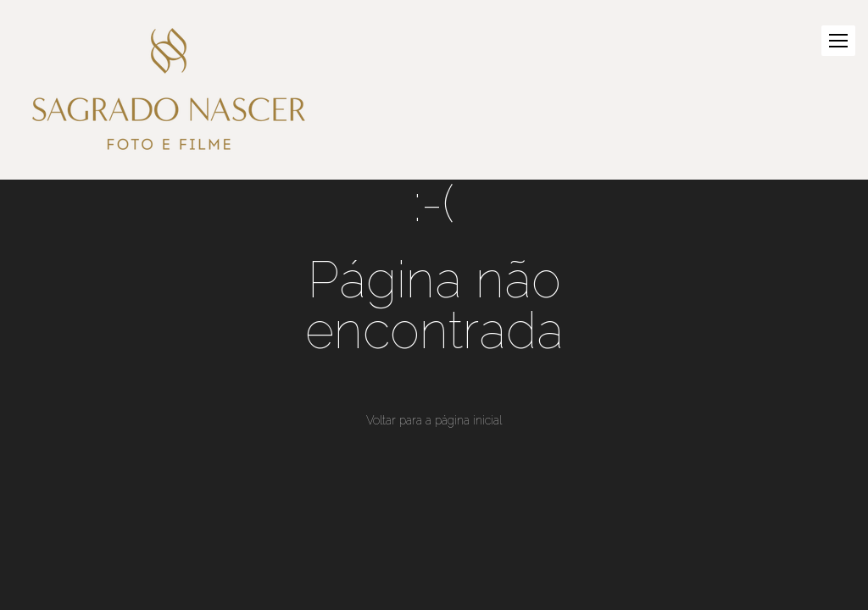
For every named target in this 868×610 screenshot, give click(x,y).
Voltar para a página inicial (434, 420)
